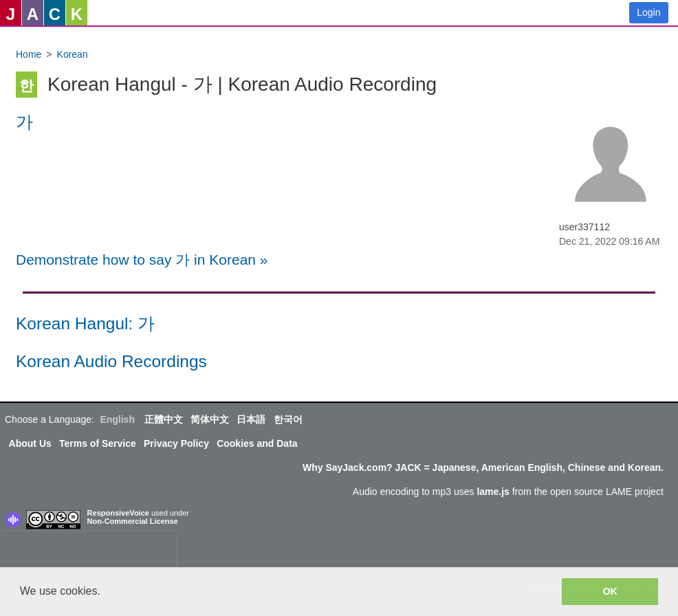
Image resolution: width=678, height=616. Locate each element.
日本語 (251, 419)
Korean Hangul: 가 (85, 323)
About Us (30, 443)
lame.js (493, 492)
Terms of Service (98, 443)
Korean (73, 54)
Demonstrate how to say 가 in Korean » (142, 260)
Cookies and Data (257, 443)
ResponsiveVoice (118, 513)
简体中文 (210, 419)
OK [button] (610, 591)
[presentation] (88, 552)
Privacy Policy (176, 443)
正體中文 (164, 419)
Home (29, 54)
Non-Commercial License (133, 521)
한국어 (288, 419)
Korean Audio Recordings (111, 361)
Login (648, 12)
